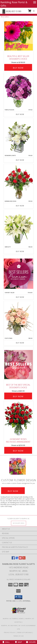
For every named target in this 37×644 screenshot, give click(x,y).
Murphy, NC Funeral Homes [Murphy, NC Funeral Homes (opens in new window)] (13, 619)
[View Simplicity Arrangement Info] (19, 228)
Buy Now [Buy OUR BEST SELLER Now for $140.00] (20, 297)
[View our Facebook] (13, 559)
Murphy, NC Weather (9, 626)
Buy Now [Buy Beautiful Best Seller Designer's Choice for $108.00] (18, 68)
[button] (31, 12)
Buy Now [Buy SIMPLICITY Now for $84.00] (20, 251)
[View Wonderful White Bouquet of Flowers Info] (19, 136)
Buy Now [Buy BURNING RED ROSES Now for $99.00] (20, 206)
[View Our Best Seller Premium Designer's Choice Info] (19, 274)
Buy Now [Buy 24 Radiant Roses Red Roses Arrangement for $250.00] (18, 451)
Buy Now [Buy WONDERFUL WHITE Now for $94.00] (20, 160)
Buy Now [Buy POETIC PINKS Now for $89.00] (20, 343)
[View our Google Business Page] (17, 559)
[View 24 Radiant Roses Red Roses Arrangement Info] (19, 419)
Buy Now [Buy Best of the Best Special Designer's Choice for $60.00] (18, 396)
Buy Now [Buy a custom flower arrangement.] (13, 491)
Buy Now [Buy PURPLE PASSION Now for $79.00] (20, 114)
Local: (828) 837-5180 (19, 574)
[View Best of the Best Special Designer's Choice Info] (19, 365)
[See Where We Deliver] (19, 523)
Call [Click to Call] (6, 642)
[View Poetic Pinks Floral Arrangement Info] (19, 319)
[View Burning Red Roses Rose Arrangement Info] (19, 182)
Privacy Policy (10, 632)
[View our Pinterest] (20, 559)
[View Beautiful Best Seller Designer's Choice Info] (19, 36)
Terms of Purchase (24, 632)
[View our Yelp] (24, 559)
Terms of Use (19, 636)
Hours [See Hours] (31, 642)
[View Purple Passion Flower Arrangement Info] (19, 91)
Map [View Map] (19, 642)
